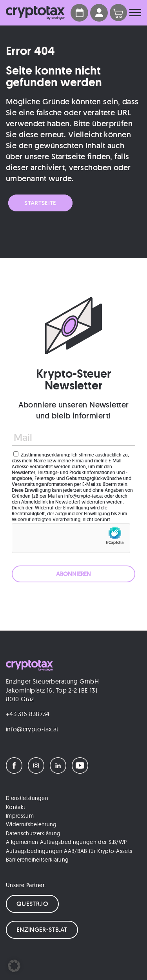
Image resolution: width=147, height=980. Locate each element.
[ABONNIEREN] (73, 574)
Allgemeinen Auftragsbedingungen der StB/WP (66, 842)
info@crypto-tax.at (32, 729)
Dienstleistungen (27, 798)
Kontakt (15, 807)
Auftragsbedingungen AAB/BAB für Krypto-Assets (69, 851)
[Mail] (73, 438)
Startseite (40, 203)
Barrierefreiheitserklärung (37, 860)
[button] (14, 966)
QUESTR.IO (32, 904)
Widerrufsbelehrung (31, 824)
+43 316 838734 (28, 714)
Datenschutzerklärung (33, 833)
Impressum (20, 816)
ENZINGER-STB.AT (42, 930)
